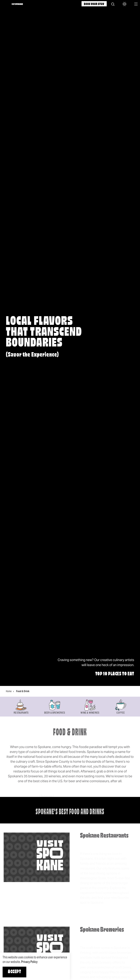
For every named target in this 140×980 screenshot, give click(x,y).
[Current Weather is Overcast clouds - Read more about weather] (123, 4)
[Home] (17, 4)
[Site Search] (113, 4)
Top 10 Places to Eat (115, 674)
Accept (14, 972)
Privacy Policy (29, 962)
